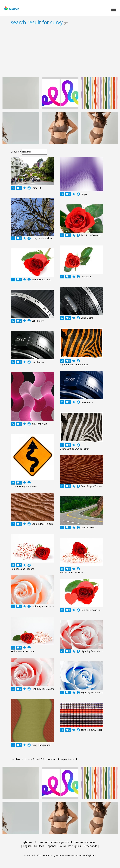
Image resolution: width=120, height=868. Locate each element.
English (27, 846)
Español (51, 846)
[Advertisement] (60, 51)
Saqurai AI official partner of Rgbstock (79, 855)
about (94, 842)
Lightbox (27, 842)
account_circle (29, 188)
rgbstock (11, 9)
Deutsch (39, 846)
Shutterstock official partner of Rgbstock (42, 855)
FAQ (36, 842)
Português (75, 846)
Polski (62, 846)
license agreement (61, 842)
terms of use (81, 842)
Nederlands (90, 846)
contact (44, 842)
